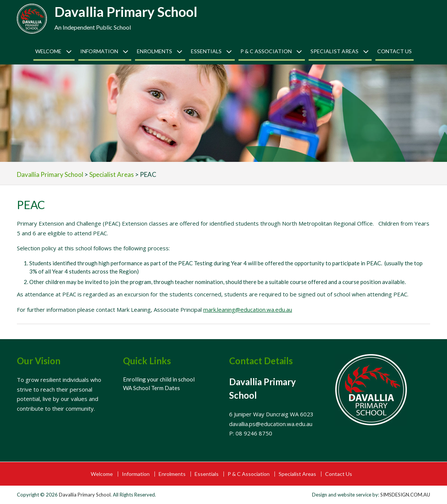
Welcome (48, 51)
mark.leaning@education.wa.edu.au (248, 310)
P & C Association (266, 51)
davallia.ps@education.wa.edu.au (271, 424)
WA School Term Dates (151, 388)
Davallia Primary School (126, 12)
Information (99, 51)
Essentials (206, 51)
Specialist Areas (334, 51)
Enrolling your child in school (159, 379)
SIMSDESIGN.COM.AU (405, 495)
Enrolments (154, 51)
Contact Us (394, 51)
